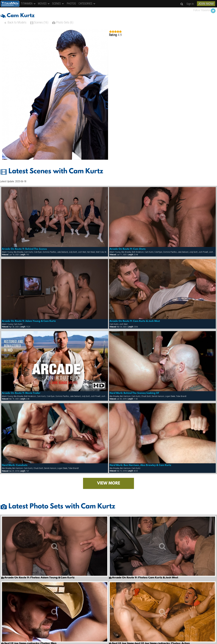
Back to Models (15, 23)
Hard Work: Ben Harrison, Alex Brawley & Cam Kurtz (140, 465)
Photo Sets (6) (63, 23)
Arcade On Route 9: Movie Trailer (21, 393)
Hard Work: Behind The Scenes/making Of (134, 393)
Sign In (190, 4)
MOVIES (44, 3)
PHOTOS (71, 3)
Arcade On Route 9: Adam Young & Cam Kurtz (29, 321)
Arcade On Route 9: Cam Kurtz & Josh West (135, 321)
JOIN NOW (206, 4)
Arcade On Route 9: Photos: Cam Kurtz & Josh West (144, 578)
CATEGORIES (87, 3)
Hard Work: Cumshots (15, 465)
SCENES (58, 3)
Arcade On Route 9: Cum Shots (128, 249)
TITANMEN (28, 3)
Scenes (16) (39, 23)
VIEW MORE (109, 483)
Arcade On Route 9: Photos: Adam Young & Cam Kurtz (38, 578)
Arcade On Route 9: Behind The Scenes (24, 249)
